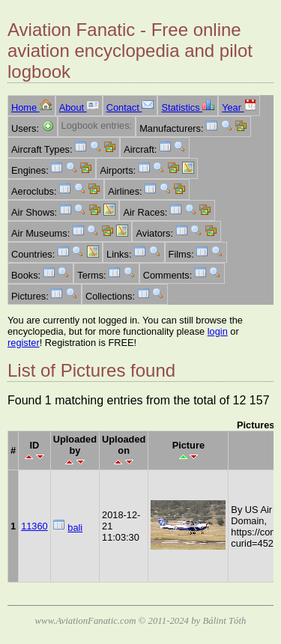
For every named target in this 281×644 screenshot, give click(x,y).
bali (75, 528)
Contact (130, 107)
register (24, 343)
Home (31, 107)
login (218, 331)
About (79, 107)
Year (239, 107)
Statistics (188, 107)
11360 (34, 526)
